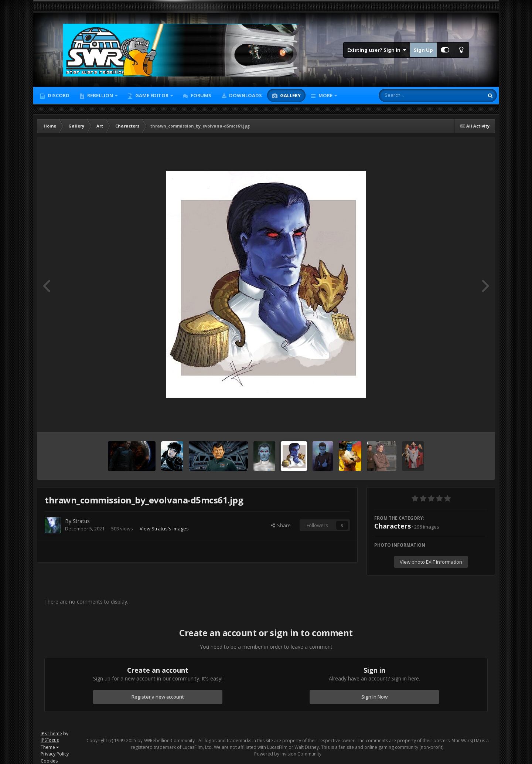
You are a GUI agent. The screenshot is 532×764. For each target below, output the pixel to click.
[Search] (412, 95)
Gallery (290, 95)
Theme (50, 747)
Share (281, 525)
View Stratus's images (164, 529)
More (325, 95)
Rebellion (100, 95)
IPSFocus (50, 740)
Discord (58, 95)
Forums (200, 95)
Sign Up (423, 50)
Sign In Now (374, 697)
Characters (393, 526)
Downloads (245, 95)
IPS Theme (51, 734)
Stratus (81, 521)
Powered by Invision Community (288, 754)
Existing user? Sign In (377, 50)
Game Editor (152, 95)
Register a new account (158, 697)
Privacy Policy (55, 754)
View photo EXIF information (431, 562)
